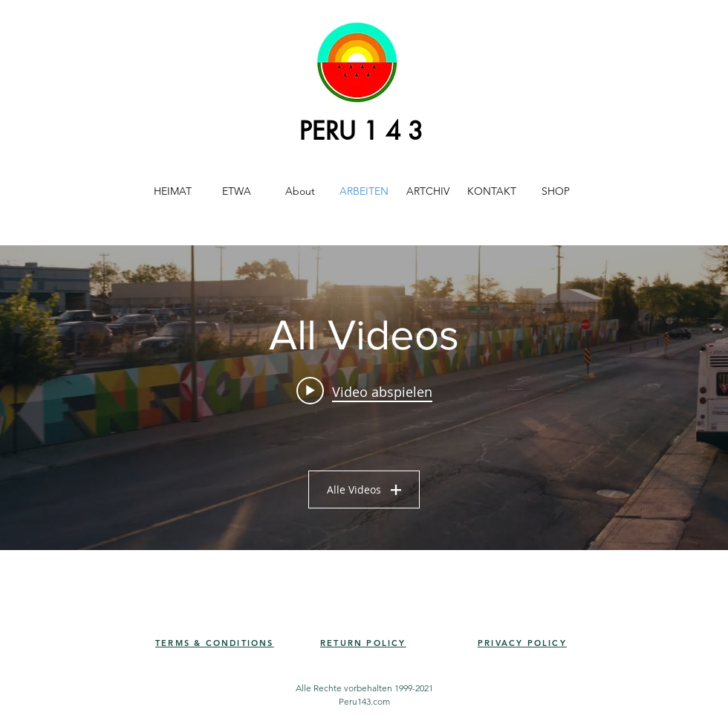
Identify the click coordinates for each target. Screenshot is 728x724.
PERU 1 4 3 (361, 131)
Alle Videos (364, 489)
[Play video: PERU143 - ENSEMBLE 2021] (364, 391)
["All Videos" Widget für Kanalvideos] (364, 398)
